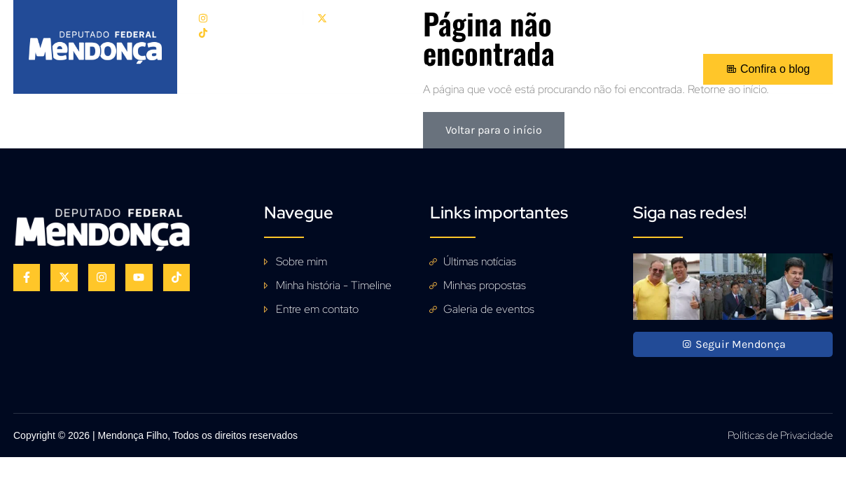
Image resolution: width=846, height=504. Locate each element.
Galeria (439, 69)
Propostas (368, 69)
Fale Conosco (608, 69)
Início (219, 69)
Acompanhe (514, 69)
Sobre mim (287, 69)
